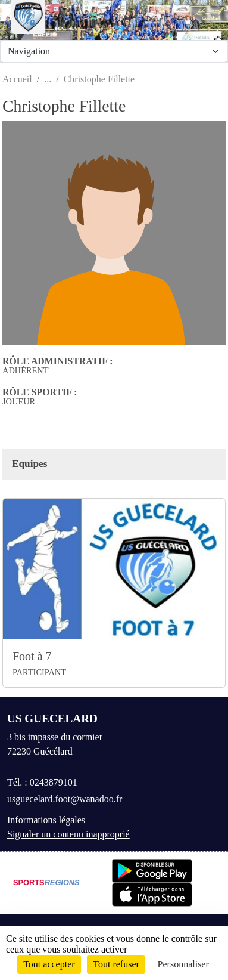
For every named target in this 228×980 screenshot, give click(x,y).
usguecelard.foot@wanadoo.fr (65, 799)
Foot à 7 (32, 656)
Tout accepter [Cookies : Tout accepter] (49, 964)
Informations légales (46, 820)
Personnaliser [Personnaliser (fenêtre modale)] (183, 964)
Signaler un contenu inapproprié (68, 834)
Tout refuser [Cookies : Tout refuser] (116, 964)
